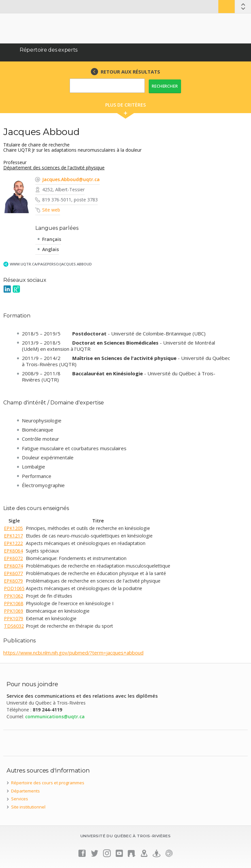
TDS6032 (14, 626)
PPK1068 (14, 603)
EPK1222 (13, 543)
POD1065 (14, 588)
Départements (25, 791)
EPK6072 (13, 558)
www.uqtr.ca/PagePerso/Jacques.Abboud (51, 264)
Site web (51, 210)
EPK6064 (13, 551)
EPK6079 (13, 581)
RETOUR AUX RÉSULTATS (130, 72)
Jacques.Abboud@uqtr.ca (71, 179)
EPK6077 (13, 573)
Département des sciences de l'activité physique (54, 168)
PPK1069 (14, 611)
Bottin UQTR (226, 7)
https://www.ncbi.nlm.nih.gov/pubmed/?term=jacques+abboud (73, 653)
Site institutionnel (28, 807)
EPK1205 (13, 528)
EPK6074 (13, 566)
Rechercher (165, 86)
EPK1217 (13, 536)
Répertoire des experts (49, 50)
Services (20, 799)
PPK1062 (14, 596)
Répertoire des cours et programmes (48, 783)
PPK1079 (14, 618)
